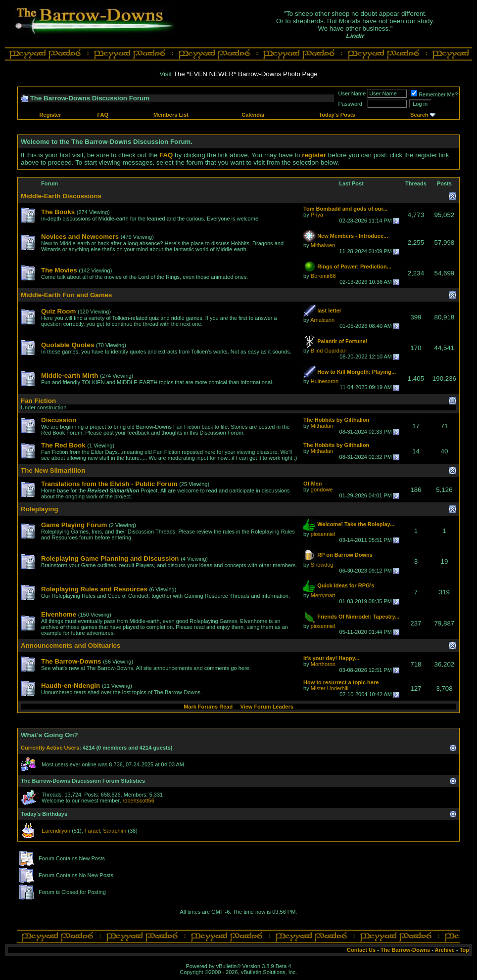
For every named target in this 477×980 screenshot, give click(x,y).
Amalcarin (322, 320)
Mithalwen (323, 245)
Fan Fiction (38, 401)
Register (50, 115)
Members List (171, 115)
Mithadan (322, 426)
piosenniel (323, 534)
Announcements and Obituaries (71, 646)
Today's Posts (337, 115)
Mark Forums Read (208, 707)
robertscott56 (139, 801)
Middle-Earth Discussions (61, 196)
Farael (92, 831)
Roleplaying (40, 509)
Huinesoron (325, 381)
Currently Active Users (50, 748)
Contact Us (361, 950)
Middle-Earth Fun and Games (66, 295)
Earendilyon (56, 831)
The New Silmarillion (53, 470)
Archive (445, 950)
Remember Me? (434, 94)
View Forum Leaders (266, 707)
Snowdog (322, 565)
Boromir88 (323, 276)
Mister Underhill (330, 688)
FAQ (103, 115)
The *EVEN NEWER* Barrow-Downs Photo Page (246, 74)
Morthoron (323, 664)
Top (464, 950)
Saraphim (115, 831)
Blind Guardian (329, 351)
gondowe (322, 490)
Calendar (253, 115)
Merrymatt (323, 595)
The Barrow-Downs (405, 950)
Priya (317, 215)
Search (419, 115)
